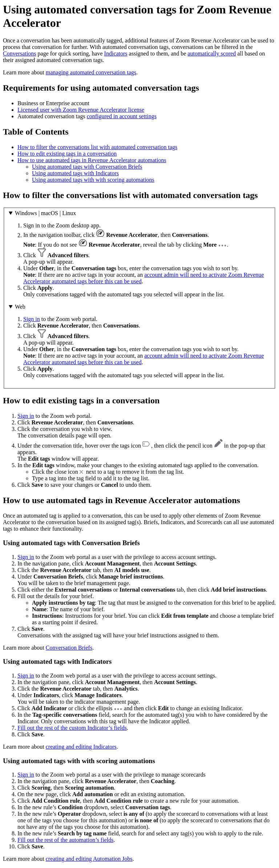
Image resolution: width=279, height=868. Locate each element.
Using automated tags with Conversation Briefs (87, 167)
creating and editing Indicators (81, 747)
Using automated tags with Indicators (75, 173)
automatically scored (212, 54)
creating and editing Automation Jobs (89, 859)
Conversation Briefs (69, 648)
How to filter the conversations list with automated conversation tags (97, 147)
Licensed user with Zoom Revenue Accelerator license (81, 110)
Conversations (20, 54)
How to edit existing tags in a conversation (67, 154)
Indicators (116, 54)
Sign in (32, 319)
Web (20, 307)
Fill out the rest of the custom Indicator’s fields (72, 728)
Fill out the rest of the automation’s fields (65, 840)
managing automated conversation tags (91, 72)
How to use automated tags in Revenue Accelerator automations (92, 160)
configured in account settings (122, 116)
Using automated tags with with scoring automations (93, 180)
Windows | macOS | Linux (45, 213)
